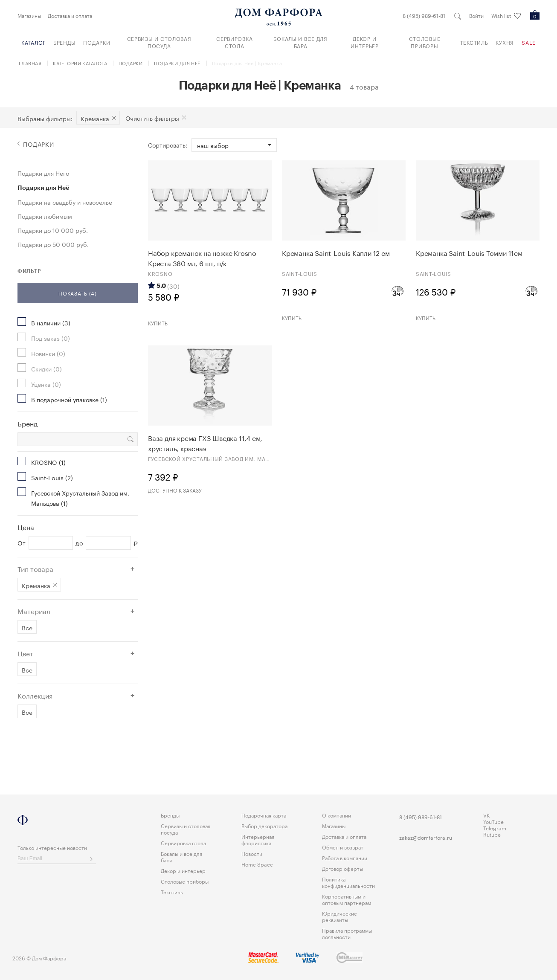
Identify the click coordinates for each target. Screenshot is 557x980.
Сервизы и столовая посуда (159, 42)
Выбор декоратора (264, 825)
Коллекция (35, 695)
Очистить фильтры (152, 118)
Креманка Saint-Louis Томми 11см (469, 252)
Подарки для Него (43, 173)
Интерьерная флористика (258, 839)
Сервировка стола (234, 42)
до (79, 543)
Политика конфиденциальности (348, 882)
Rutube (492, 834)
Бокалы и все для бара (300, 42)
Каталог (33, 42)
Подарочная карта (264, 815)
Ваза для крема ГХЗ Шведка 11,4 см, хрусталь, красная (205, 443)
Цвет (25, 653)
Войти (476, 15)
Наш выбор (213, 145)
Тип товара (35, 568)
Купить (158, 323)
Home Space (257, 864)
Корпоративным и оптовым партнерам (347, 899)
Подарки (97, 42)
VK (487, 815)
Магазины (29, 15)
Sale (529, 42)
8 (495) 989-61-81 (424, 15)
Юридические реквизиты (339, 916)
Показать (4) (78, 293)
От (22, 543)
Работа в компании (345, 857)
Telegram (495, 828)
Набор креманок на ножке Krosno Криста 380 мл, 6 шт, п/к (202, 258)
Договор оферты (342, 868)
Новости (252, 853)
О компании (337, 815)
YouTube (493, 821)
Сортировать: (168, 145)
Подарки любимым (45, 216)
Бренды (64, 42)
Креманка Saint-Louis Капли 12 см (336, 252)
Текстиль (474, 42)
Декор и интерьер (365, 42)
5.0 (161, 286)
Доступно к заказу (175, 490)
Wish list (506, 16)
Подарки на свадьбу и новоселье (65, 202)
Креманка (95, 118)
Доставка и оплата (70, 15)
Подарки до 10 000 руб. (53, 230)
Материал (34, 611)
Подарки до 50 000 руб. (53, 244)
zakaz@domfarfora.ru (426, 837)
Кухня (505, 42)
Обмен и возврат (343, 847)
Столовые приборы (425, 42)
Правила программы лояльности (347, 933)
